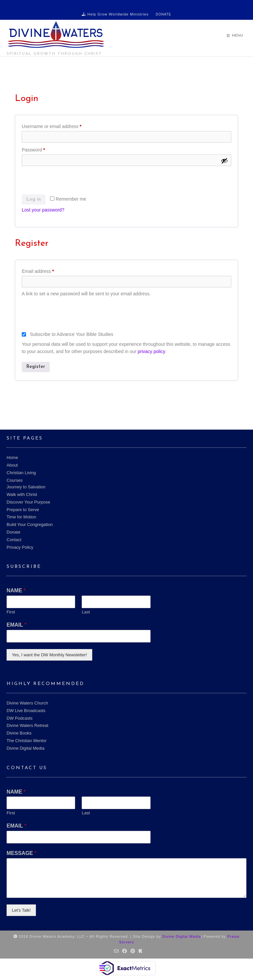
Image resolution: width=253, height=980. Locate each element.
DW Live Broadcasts (26, 711)
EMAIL (16, 625)
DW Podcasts (20, 718)
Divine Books (19, 733)
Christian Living (21, 473)
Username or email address (61, 125)
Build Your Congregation (30, 524)
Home (12, 457)
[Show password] (224, 161)
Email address (47, 270)
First (11, 612)
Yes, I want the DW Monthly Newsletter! (49, 655)
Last (86, 612)
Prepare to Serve (23, 510)
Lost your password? (43, 210)
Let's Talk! (21, 910)
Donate (164, 14)
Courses (14, 480)
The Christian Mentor (27, 741)
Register (36, 367)
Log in (34, 199)
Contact (14, 540)
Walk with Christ (22, 494)
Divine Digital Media (26, 748)
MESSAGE (22, 853)
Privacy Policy (20, 547)
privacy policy (151, 351)
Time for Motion (21, 517)
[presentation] (72, 181)
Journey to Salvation (26, 487)
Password (43, 149)
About (12, 465)
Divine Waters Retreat (28, 725)
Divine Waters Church (27, 703)
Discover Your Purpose (28, 502)
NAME (16, 590)
